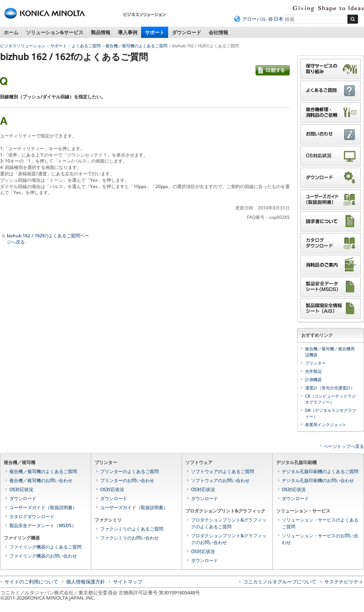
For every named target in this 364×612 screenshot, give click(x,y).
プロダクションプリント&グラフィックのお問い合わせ (229, 539)
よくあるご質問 (86, 46)
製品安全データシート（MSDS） (43, 525)
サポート (155, 32)
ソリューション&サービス (55, 32)
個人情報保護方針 (86, 582)
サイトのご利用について (31, 582)
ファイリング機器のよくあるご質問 (45, 547)
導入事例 (128, 32)
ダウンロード (187, 32)
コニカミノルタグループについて (280, 582)
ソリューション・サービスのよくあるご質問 (320, 523)
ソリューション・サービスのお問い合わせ (320, 539)
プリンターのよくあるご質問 (129, 471)
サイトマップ (128, 582)
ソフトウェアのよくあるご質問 (223, 471)
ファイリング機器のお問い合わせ (43, 556)
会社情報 (218, 32)
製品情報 (101, 32)
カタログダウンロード (32, 516)
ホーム (11, 32)
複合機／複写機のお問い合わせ (41, 480)
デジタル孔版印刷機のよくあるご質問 (320, 471)
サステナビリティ (344, 582)
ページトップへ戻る (344, 446)
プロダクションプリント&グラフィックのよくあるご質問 (229, 523)
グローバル (254, 19)
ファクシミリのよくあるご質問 (132, 529)
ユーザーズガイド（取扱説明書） (43, 507)
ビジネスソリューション (23, 46)
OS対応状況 (21, 489)
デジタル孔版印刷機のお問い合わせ (318, 480)
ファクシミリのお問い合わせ (129, 538)
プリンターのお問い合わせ (127, 480)
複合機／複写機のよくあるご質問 (136, 46)
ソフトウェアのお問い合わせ (220, 480)
